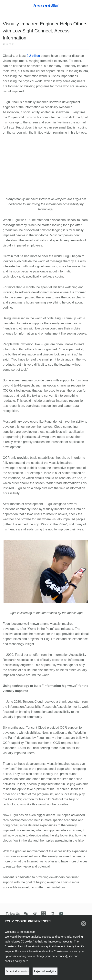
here (25, 961)
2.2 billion (33, 56)
